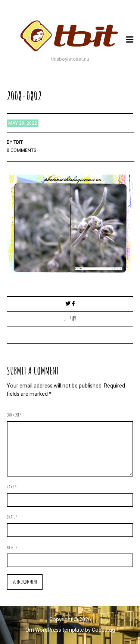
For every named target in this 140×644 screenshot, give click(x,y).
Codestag (103, 630)
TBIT (18, 142)
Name (12, 487)
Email (12, 517)
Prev (73, 318)
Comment (14, 415)
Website (12, 547)
